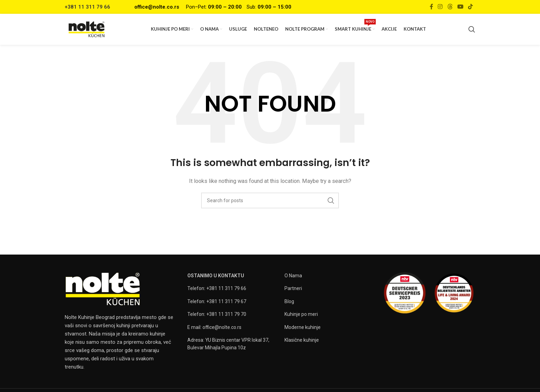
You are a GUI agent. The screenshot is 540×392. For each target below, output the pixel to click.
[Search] (472, 29)
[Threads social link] (450, 7)
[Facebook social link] (431, 7)
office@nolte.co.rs (157, 7)
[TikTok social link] (471, 7)
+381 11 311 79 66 (87, 7)
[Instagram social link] (440, 7)
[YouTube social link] (460, 7)
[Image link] (103, 289)
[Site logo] (87, 29)
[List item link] (232, 288)
